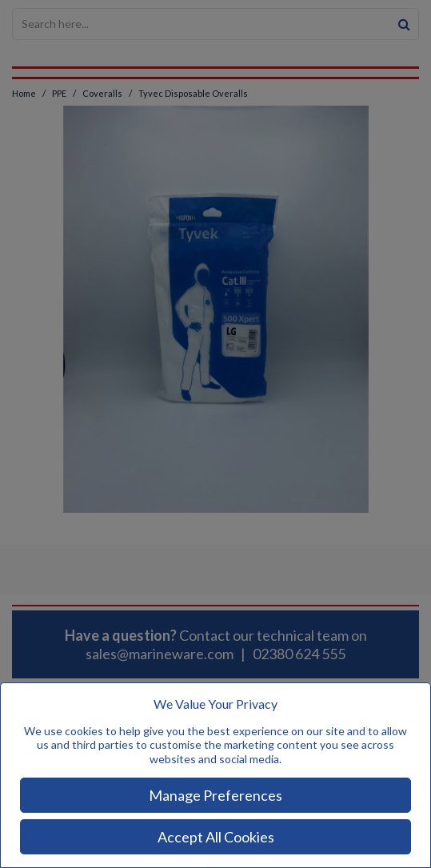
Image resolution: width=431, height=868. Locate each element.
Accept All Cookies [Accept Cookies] (216, 837)
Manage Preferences (215, 795)
